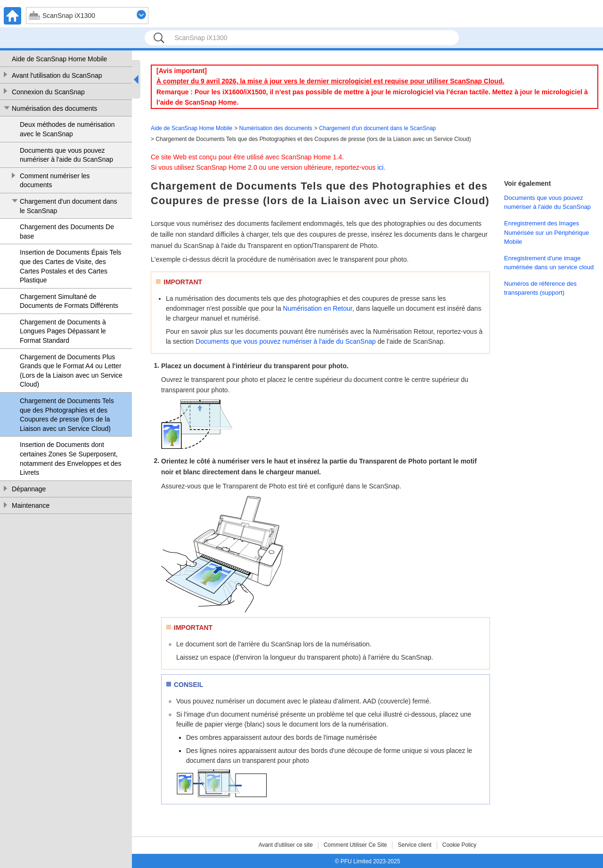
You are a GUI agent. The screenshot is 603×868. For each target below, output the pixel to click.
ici (380, 167)
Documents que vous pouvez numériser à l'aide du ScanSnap (66, 155)
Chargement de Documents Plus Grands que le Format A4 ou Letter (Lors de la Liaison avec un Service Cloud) (71, 371)
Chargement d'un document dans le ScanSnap (69, 206)
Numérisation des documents (54, 108)
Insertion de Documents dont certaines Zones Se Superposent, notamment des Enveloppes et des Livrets (71, 459)
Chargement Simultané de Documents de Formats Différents (69, 301)
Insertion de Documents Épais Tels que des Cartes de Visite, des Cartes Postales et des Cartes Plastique (70, 266)
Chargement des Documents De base (67, 231)
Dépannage (29, 489)
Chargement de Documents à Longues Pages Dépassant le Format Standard (63, 331)
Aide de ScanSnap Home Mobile (59, 59)
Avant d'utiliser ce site (286, 845)
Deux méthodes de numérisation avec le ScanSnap (67, 129)
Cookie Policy (460, 845)
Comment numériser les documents (55, 181)
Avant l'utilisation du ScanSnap (57, 75)
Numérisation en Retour (318, 308)
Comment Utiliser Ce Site (355, 845)
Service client (414, 845)
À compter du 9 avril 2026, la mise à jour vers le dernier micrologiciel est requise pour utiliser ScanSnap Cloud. (330, 81)
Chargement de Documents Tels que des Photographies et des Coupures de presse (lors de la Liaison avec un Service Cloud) (67, 415)
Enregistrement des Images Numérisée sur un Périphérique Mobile (546, 232)
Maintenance (31, 505)
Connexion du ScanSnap (48, 92)
